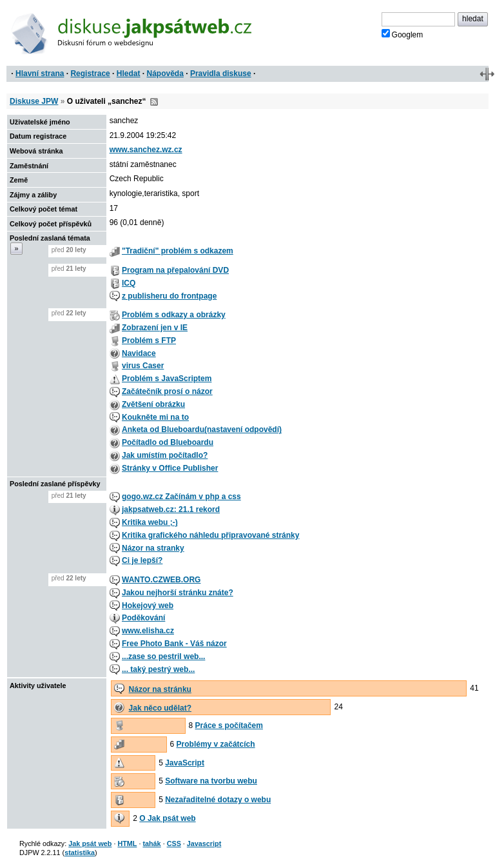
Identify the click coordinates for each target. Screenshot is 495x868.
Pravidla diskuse (221, 74)
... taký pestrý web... (158, 669)
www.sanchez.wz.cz (146, 150)
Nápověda (165, 74)
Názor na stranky (153, 548)
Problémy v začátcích (216, 744)
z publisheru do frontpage (169, 296)
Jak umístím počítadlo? (165, 455)
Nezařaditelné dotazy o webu (218, 800)
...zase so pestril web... (163, 656)
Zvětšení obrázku (153, 404)
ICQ (129, 283)
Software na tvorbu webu (211, 781)
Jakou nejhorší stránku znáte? (178, 593)
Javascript (204, 843)
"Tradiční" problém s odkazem (178, 251)
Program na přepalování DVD (175, 270)
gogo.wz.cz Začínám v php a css (181, 497)
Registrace (90, 74)
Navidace (139, 353)
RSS (154, 102)
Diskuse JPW (34, 101)
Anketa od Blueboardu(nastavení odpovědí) (202, 429)
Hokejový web (148, 606)
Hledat (129, 74)
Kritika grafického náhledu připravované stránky (210, 535)
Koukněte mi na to (155, 417)
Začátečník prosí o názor (167, 391)
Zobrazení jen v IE (155, 328)
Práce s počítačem (229, 725)
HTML (127, 843)
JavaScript (185, 763)
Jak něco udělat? (160, 708)
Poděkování (143, 618)
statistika (80, 853)
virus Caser (143, 366)
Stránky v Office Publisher (170, 468)
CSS (174, 843)
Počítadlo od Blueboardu (168, 442)
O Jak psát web (167, 818)
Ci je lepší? (142, 560)
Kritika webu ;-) (150, 522)
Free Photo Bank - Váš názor (174, 644)
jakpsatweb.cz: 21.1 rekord (171, 509)
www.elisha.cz (148, 631)
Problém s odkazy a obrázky (174, 315)
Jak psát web (90, 843)
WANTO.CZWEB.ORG (161, 580)
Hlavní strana (40, 74)
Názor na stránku (160, 689)
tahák (151, 843)
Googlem (403, 34)
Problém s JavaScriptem (167, 379)
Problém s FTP (149, 340)
